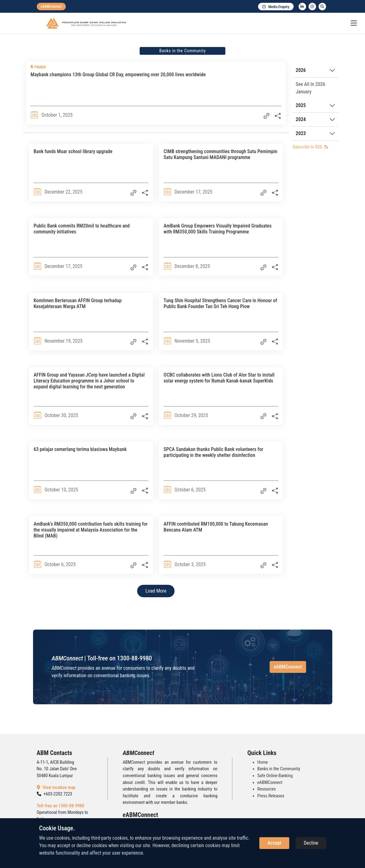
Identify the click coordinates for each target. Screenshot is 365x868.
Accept (274, 843)
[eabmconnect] (51, 7)
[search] (322, 7)
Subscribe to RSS (310, 147)
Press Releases (271, 796)
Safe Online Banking (275, 776)
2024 (301, 119)
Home (263, 762)
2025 (301, 105)
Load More (156, 591)
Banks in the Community (279, 769)
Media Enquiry (276, 7)
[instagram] (312, 7)
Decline (311, 843)
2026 (301, 70)
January (304, 92)
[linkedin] (302, 7)
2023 (301, 133)
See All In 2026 (310, 84)
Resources (267, 789)
